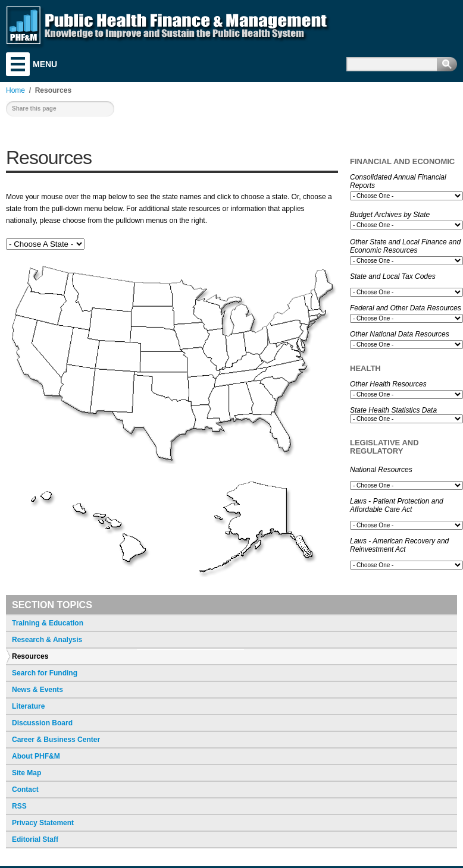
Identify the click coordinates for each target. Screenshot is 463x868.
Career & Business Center (56, 740)
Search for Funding (45, 673)
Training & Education (48, 623)
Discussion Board (42, 723)
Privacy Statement (43, 823)
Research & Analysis (47, 640)
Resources (30, 656)
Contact (25, 790)
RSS (19, 806)
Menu (18, 64)
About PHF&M (36, 756)
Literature (28, 706)
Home (15, 90)
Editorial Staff (35, 839)
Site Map (26, 773)
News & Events (37, 690)
